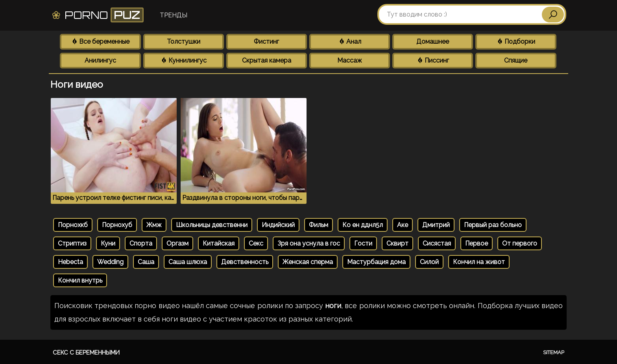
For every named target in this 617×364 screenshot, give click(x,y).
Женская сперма (308, 262)
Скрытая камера (267, 60)
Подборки (516, 42)
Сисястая (437, 243)
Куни (108, 243)
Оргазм (177, 243)
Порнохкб (73, 225)
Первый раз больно (493, 225)
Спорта (141, 243)
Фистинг (266, 42)
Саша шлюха (188, 262)
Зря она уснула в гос (309, 243)
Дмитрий (436, 225)
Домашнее (433, 42)
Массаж (350, 60)
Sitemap (554, 352)
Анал (350, 42)
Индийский (278, 225)
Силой (429, 262)
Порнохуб (117, 225)
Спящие (516, 60)
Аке (403, 225)
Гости (363, 243)
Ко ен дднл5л (363, 225)
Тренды (174, 15)
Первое (477, 243)
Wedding (110, 262)
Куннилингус (184, 60)
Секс (256, 243)
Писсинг (433, 60)
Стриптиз (72, 243)
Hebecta (70, 262)
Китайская (219, 243)
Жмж (154, 225)
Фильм (319, 225)
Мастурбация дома (376, 262)
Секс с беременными (86, 353)
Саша (146, 262)
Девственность (245, 262)
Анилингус (100, 60)
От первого (520, 243)
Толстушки (184, 42)
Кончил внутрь (80, 280)
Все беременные (100, 42)
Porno (97, 15)
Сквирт (397, 243)
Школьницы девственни (212, 225)
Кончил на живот (479, 262)
